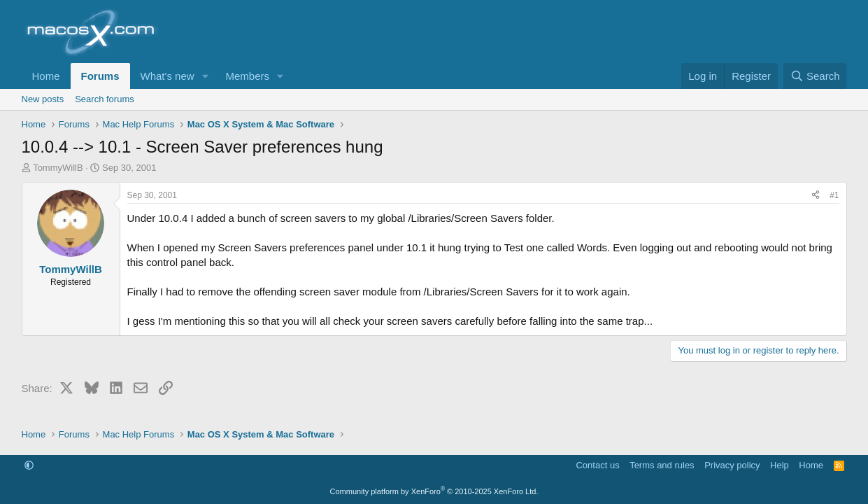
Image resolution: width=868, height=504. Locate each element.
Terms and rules (662, 465)
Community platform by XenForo (434, 491)
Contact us (597, 465)
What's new (168, 76)
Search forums (105, 99)
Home (46, 76)
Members (247, 76)
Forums (100, 76)
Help (780, 465)
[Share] (816, 196)
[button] (205, 76)
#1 (834, 195)
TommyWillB (58, 168)
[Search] (815, 76)
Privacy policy (732, 465)
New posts (43, 99)
